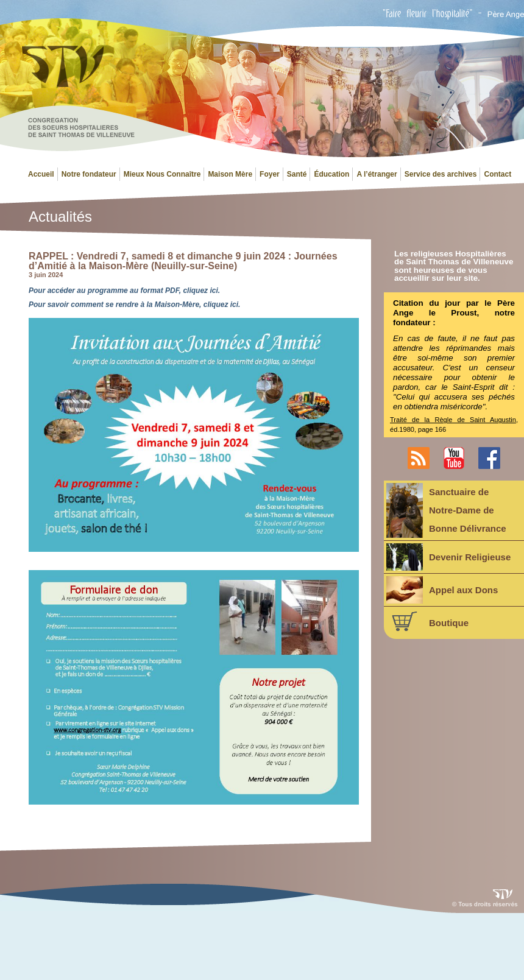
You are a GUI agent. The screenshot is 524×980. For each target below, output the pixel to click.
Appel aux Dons (442, 590)
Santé (297, 174)
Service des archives (441, 174)
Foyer (270, 174)
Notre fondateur (89, 174)
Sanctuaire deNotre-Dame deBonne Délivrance (446, 510)
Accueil (41, 174)
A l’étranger (377, 174)
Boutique (427, 621)
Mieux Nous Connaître (162, 174)
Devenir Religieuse (448, 557)
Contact (497, 174)
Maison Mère (230, 174)
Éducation (331, 174)
